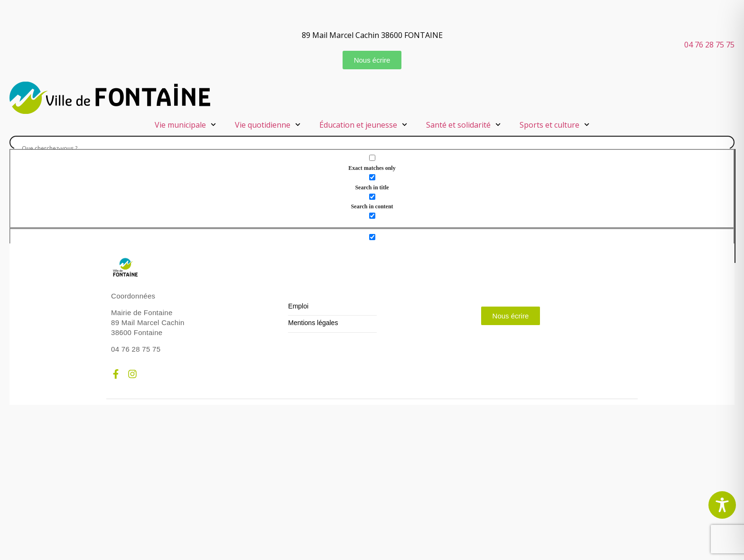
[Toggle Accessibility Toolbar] (722, 505)
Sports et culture (554, 125)
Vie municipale (185, 125)
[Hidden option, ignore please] (372, 237)
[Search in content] (372, 197)
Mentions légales (313, 323)
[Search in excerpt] (372, 216)
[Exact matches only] (372, 158)
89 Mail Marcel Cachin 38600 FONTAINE (372, 35)
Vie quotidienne (268, 125)
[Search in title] (372, 177)
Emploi (298, 306)
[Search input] (372, 148)
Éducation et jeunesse (363, 125)
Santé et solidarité (463, 125)
